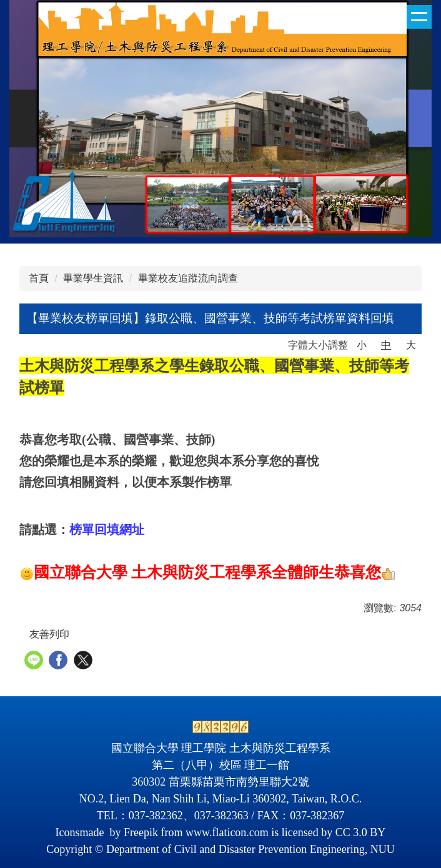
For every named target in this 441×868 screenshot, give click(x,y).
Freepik (141, 832)
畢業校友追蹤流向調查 (188, 278)
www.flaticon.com (227, 832)
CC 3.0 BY (361, 832)
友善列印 (49, 634)
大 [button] (411, 345)
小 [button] (362, 345)
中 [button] (386, 345)
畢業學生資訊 (93, 278)
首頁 (39, 278)
